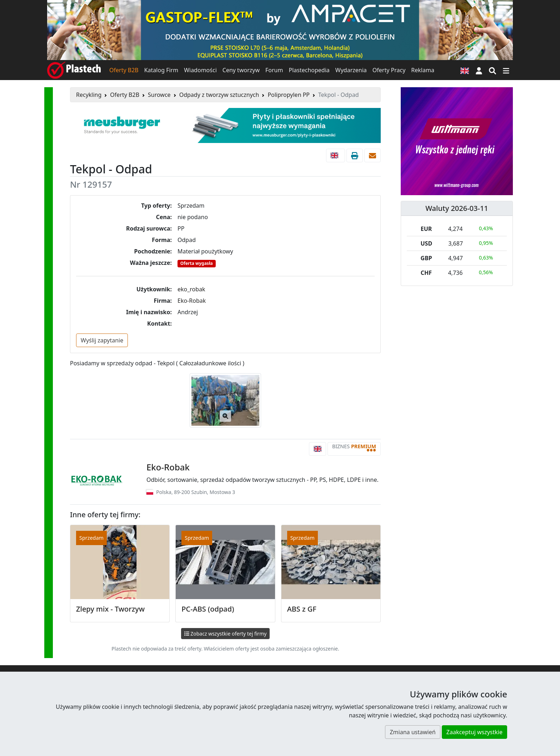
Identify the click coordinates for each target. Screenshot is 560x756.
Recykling (89, 95)
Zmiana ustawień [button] (412, 732)
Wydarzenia (351, 70)
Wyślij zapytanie (102, 340)
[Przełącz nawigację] (506, 70)
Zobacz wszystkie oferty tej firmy (226, 634)
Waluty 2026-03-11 (457, 208)
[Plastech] (74, 70)
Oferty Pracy (389, 70)
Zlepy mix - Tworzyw (110, 609)
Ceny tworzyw (241, 70)
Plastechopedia (309, 70)
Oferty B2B (124, 70)
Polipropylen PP (289, 95)
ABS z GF (302, 609)
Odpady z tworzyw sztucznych (219, 95)
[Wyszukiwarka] (492, 70)
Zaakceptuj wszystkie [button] (474, 732)
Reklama (423, 70)
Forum (274, 70)
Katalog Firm (161, 70)
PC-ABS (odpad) (208, 609)
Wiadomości (200, 70)
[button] (479, 70)
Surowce (159, 95)
